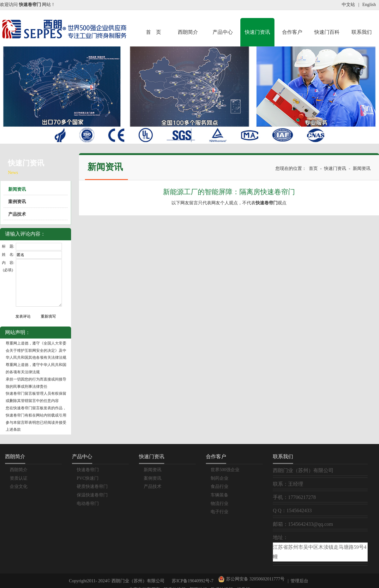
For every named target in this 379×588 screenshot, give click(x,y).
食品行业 (220, 486)
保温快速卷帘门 (92, 495)
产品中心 (223, 32)
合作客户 (292, 32)
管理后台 (299, 581)
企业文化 (19, 486)
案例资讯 (17, 202)
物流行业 (220, 504)
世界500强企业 (225, 470)
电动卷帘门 (88, 504)
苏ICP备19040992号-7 (193, 581)
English (369, 5)
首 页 (153, 32)
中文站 (348, 5)
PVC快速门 (88, 478)
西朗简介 (188, 32)
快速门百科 (327, 32)
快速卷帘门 (88, 470)
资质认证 (19, 478)
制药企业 (220, 478)
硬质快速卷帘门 (92, 486)
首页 (313, 168)
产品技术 (17, 214)
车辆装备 (220, 495)
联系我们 (362, 32)
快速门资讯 (257, 32)
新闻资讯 (17, 189)
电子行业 (220, 512)
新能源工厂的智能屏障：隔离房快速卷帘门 (229, 192)
